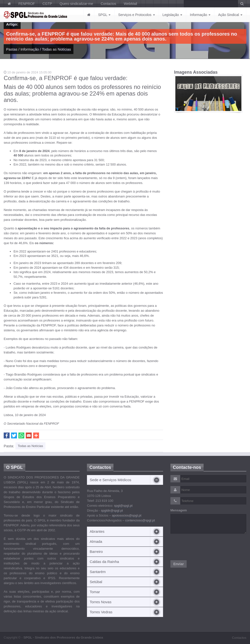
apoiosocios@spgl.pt (127, 515)
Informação (200, 15)
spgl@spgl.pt (123, 506)
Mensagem (179, 510)
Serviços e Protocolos (136, 15)
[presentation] (208, 547)
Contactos (108, 4)
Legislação (173, 15)
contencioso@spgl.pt (140, 520)
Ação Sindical (230, 15)
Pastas (12, 49)
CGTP (47, 4)
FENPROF (27, 4)
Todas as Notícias (56, 49)
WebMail (130, 4)
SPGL (104, 15)
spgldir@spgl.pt (112, 511)
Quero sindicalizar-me (76, 4)
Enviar (179, 564)
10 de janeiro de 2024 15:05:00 (28, 72)
